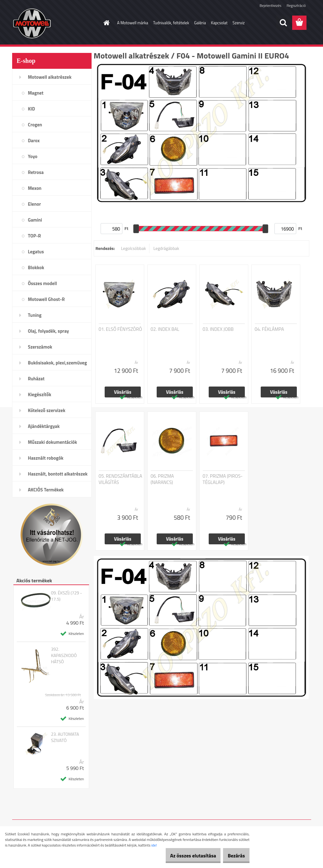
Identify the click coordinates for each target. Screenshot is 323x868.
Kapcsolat (219, 23)
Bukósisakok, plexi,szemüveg (57, 363)
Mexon (35, 188)
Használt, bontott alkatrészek (58, 474)
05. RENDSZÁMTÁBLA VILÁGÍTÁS (121, 479)
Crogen (35, 125)
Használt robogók (46, 458)
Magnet (36, 93)
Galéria (200, 23)
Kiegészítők (40, 394)
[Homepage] (105, 23)
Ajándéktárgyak (44, 426)
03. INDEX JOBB (218, 329)
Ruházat (36, 379)
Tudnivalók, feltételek (171, 23)
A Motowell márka (133, 23)
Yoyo (33, 156)
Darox (34, 141)
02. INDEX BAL (165, 329)
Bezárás (233, 856)
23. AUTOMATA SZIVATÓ (65, 737)
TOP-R (35, 236)
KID (32, 109)
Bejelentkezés (271, 5)
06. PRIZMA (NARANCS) (162, 479)
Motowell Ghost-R (46, 299)
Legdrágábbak (166, 248)
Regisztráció (296, 5)
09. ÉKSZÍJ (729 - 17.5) (67, 596)
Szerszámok (40, 347)
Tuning (35, 315)
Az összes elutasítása (184, 856)
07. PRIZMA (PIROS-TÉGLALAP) (223, 479)
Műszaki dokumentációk (53, 442)
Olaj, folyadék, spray (49, 331)
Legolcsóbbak (133, 248)
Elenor (35, 204)
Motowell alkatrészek (50, 77)
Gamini (35, 220)
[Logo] (55, 23)
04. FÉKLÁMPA (269, 329)
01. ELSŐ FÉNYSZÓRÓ (120, 329)
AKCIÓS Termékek (46, 490)
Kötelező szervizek (47, 410)
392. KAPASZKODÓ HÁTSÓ (64, 655)
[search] (283, 23)
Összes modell (43, 283)
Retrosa (36, 172)
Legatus (36, 252)
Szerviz (239, 23)
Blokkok (36, 267)
